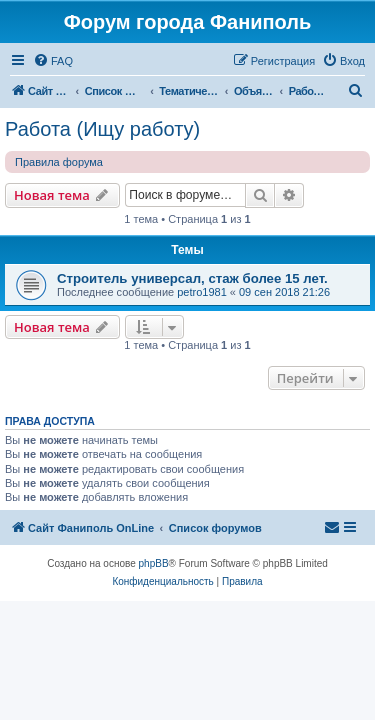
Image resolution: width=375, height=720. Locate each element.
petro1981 (202, 292)
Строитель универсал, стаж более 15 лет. (192, 278)
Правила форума (59, 162)
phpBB (154, 563)
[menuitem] (53, 61)
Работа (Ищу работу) (102, 129)
